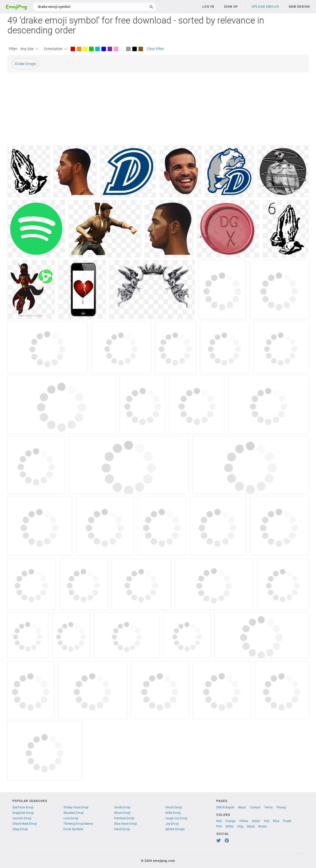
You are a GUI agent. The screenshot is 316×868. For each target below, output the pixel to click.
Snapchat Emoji (23, 813)
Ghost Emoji (174, 807)
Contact (255, 807)
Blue (276, 821)
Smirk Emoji (122, 807)
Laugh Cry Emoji (176, 818)
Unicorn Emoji (22, 818)
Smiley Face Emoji (76, 807)
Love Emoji (71, 818)
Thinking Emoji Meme (78, 824)
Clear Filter (156, 49)
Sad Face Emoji (23, 807)
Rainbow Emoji (124, 818)
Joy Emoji (172, 824)
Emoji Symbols (73, 829)
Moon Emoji (122, 813)
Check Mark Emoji (25, 824)
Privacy (281, 807)
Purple (287, 821)
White (230, 826)
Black (251, 826)
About (242, 807)
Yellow (244, 821)
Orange (230, 821)
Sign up (231, 7)
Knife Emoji (173, 813)
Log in (208, 7)
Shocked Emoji (74, 813)
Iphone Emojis (175, 829)
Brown (263, 826)
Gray (240, 826)
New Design (299, 7)
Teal (267, 821)
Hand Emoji (122, 829)
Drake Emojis (26, 64)
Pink (219, 826)
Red (219, 821)
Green (256, 821)
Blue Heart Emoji (126, 824)
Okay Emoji (20, 829)
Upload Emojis (265, 7)
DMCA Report (225, 807)
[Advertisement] (156, 111)
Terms (268, 807)
